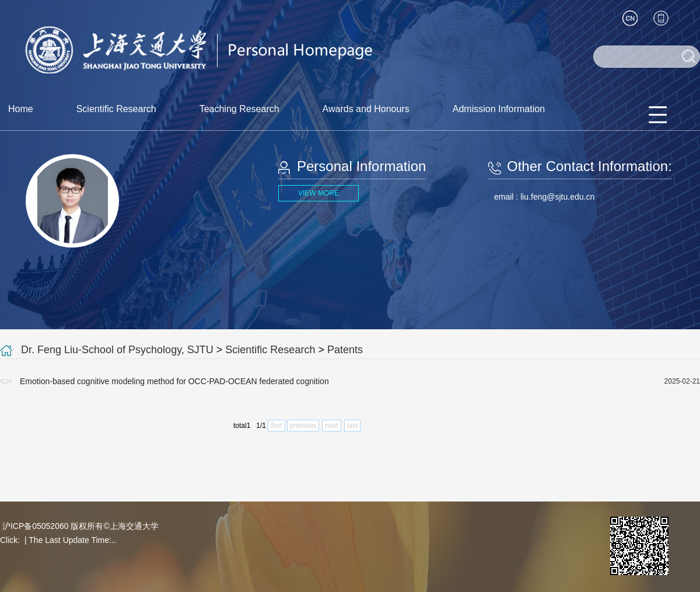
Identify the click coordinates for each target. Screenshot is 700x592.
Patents (345, 350)
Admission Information (499, 109)
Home (21, 109)
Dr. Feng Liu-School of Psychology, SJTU (117, 350)
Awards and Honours (366, 109)
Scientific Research (116, 109)
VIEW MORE (318, 193)
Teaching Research (239, 109)
